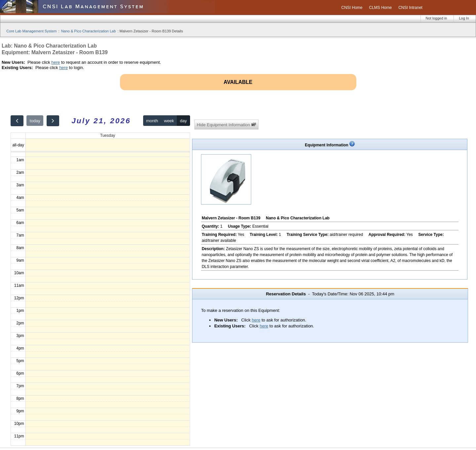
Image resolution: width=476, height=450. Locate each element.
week (169, 121)
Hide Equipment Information (226, 125)
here (56, 62)
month (152, 121)
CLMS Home (381, 8)
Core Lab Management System (31, 31)
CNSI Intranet (410, 8)
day (183, 121)
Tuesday (108, 135)
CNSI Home (352, 8)
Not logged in (436, 18)
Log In (464, 18)
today (35, 121)
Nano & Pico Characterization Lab (89, 31)
